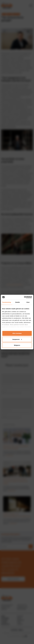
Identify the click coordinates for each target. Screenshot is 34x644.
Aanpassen (17, 339)
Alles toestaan (17, 333)
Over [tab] (28, 302)
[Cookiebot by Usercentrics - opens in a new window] (24, 297)
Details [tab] (17, 302)
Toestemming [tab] (7, 302)
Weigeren (17, 345)
